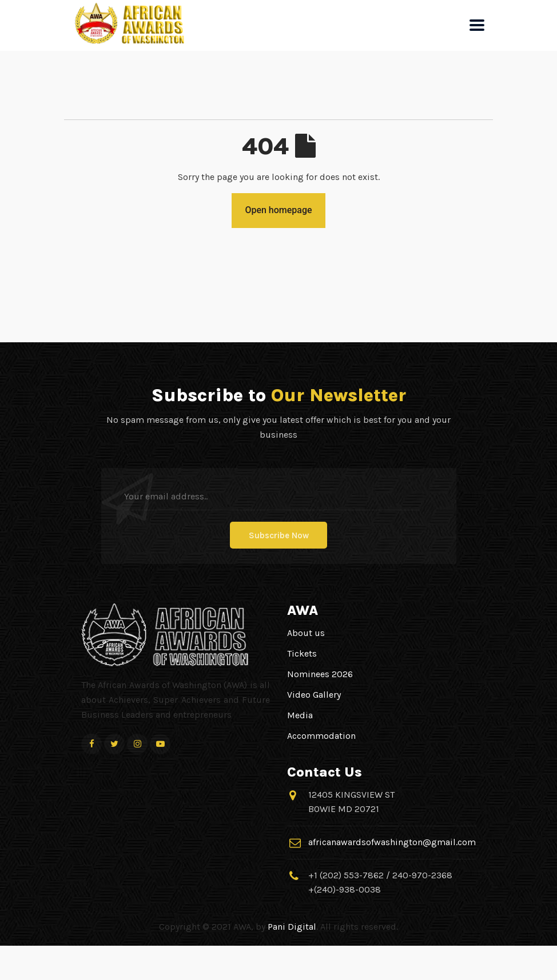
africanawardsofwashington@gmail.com (392, 842)
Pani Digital (292, 927)
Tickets (302, 653)
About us (306, 633)
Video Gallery (314, 695)
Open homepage (278, 210)
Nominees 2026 (320, 674)
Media (300, 715)
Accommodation (321, 736)
